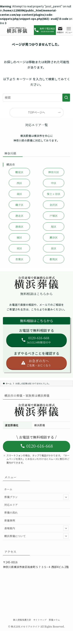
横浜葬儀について (36, 536)
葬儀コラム (54, 620)
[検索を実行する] (66, 98)
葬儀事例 (10, 520)
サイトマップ (40, 620)
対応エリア (11, 505)
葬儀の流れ (11, 512)
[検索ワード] (36, 98)
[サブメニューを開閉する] (66, 497)
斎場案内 (36, 528)
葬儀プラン (36, 497)
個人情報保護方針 (22, 620)
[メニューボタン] (69, 30)
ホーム (8, 489)
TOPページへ (36, 112)
